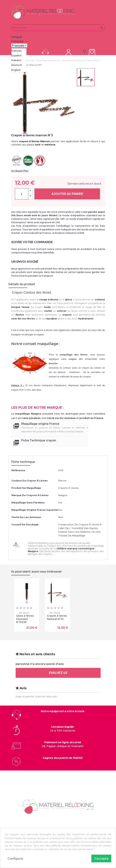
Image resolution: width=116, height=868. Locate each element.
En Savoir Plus (20, 171)
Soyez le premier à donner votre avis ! (37, 696)
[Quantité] (22, 194)
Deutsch (17, 65)
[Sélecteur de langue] (20, 41)
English (16, 70)
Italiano (16, 60)
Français (17, 51)
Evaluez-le (58, 673)
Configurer (16, 858)
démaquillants (74, 551)
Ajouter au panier (67, 194)
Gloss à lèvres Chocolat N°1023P (25, 619)
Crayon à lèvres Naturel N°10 (57, 617)
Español (16, 55)
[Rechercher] (58, 28)
